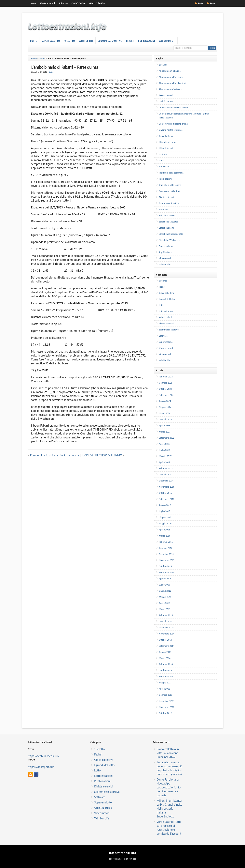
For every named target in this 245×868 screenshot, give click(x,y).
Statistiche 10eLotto (169, 222)
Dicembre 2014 (166, 628)
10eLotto (69, 41)
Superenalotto (51, 41)
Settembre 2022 (167, 438)
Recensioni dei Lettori (169, 191)
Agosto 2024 (165, 401)
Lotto (34, 41)
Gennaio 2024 (166, 419)
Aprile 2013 (165, 689)
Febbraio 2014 (166, 664)
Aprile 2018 (165, 444)
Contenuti (130, 859)
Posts (212, 3)
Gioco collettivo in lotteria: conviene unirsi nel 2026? (168, 753)
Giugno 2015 (165, 591)
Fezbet (130, 41)
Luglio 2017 (165, 450)
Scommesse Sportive (110, 41)
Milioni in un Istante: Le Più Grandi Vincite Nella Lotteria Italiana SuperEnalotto (170, 808)
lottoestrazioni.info (123, 853)
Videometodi (165, 258)
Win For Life (86, 41)
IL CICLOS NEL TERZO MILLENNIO (102, 455)
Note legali (164, 167)
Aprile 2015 (165, 603)
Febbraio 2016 (166, 542)
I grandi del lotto (167, 299)
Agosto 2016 (165, 505)
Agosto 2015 (165, 579)
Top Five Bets (165, 252)
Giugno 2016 (165, 517)
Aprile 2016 (165, 530)
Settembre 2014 (167, 646)
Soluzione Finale (167, 216)
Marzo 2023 (165, 432)
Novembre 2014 (167, 634)
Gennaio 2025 (166, 383)
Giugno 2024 (165, 407)
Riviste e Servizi (47, 3)
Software (63, 3)
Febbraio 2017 (166, 468)
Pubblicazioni (147, 41)
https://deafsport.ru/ (41, 767)
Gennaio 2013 (166, 695)
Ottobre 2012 (165, 713)
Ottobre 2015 (165, 566)
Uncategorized (166, 348)
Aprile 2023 (165, 426)
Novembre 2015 (167, 560)
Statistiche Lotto (167, 228)
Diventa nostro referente (171, 130)
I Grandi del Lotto (167, 142)
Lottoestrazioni (166, 311)
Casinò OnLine (79, 3)
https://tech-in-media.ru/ (44, 756)
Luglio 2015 (165, 585)
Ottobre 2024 (165, 389)
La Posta (163, 154)
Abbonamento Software (170, 89)
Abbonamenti (167, 41)
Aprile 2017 (165, 462)
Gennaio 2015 (166, 621)
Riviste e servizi (166, 324)
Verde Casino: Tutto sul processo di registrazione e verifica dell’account (169, 828)
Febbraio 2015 (166, 615)
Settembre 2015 (167, 572)
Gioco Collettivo (97, 3)
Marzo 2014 (165, 658)
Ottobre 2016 (165, 493)
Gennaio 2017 (166, 475)
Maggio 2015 (165, 597)
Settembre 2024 (167, 395)
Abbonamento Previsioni (171, 77)
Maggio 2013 (165, 683)
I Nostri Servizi (166, 148)
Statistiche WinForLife (170, 240)
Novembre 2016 (167, 487)
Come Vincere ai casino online (173, 124)
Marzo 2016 (165, 536)
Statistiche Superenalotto (171, 234)
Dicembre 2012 (166, 701)
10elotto (163, 281)
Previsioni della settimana (171, 173)
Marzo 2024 (165, 413)
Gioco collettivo (166, 293)
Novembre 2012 (167, 707)
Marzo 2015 (165, 609)
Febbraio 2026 (166, 377)
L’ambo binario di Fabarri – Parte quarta (54, 455)
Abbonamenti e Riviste (170, 71)
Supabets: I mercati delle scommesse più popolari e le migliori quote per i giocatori (170, 768)
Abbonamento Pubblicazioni (173, 83)
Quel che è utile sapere (170, 185)
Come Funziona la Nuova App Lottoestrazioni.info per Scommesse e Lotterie (169, 787)
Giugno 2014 (165, 652)
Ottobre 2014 (165, 640)
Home (33, 3)
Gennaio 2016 (166, 548)
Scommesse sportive (169, 330)
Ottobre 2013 (165, 670)
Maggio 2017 (165, 456)
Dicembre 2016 (166, 481)
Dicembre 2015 (166, 554)
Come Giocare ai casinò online (173, 108)
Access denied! (166, 95)
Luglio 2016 (165, 511)
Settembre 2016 (167, 499)
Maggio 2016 (165, 524)
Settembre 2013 (167, 677)
